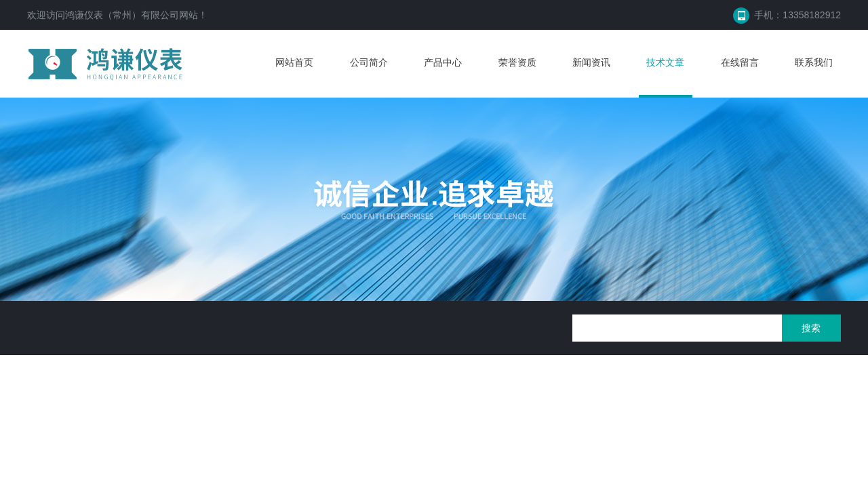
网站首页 (294, 62)
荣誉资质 (517, 62)
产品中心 (443, 62)
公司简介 (369, 62)
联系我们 (814, 62)
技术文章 (665, 62)
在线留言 (740, 62)
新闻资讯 (591, 62)
